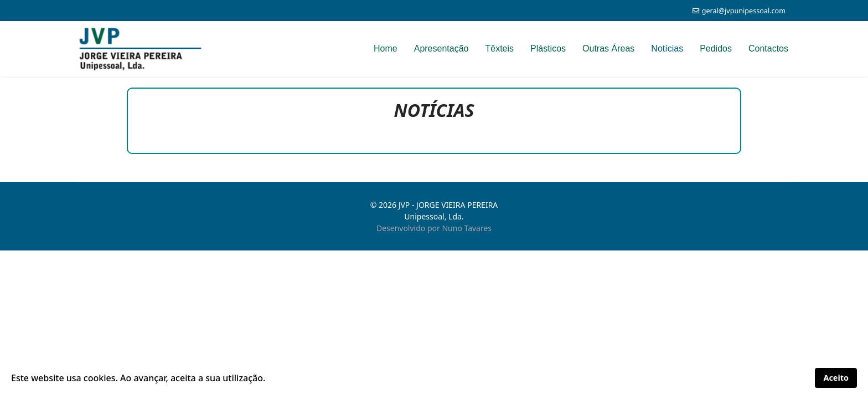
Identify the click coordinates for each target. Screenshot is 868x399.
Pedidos (716, 48)
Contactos (768, 48)
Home (386, 48)
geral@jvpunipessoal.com (744, 11)
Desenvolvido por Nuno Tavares (434, 228)
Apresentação (441, 48)
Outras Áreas (608, 48)
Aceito (836, 378)
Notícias (667, 48)
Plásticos (548, 48)
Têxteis (499, 48)
